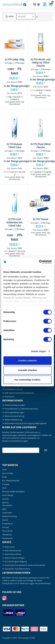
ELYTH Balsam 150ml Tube (15, 146)
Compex (6, 484)
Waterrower (7, 538)
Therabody (7, 535)
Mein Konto (10, 547)
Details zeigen (38, 351)
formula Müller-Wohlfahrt (13, 492)
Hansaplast (7, 505)
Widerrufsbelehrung (13, 420)
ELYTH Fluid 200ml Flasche (41, 146)
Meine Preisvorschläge (14, 558)
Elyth (4, 488)
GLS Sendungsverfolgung (16, 562)
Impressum (10, 397)
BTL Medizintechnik (11, 481)
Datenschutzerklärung (14, 416)
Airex (4, 470)
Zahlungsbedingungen (14, 412)
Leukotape (7, 513)
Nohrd (5, 520)
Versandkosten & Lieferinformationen (21, 409)
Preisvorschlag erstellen (15, 405)
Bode (4, 477)
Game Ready (8, 495)
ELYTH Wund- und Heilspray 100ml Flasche (41, 63)
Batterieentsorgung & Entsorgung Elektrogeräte (26, 423)
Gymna (5, 503)
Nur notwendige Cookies (28, 380)
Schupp (5, 527)
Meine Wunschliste (13, 554)
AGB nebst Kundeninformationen (19, 393)
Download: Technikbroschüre (17, 569)
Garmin (5, 499)
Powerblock (7, 524)
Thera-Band (7, 531)
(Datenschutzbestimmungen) (15, 441)
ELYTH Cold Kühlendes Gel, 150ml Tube (15, 222)
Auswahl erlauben (27, 370)
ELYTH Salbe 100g (15, 59)
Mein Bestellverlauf (13, 551)
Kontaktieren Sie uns (14, 389)
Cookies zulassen (28, 360)
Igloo (4, 509)
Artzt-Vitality (8, 473)
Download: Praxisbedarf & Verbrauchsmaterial (25, 565)
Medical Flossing (9, 516)
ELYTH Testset (41, 219)
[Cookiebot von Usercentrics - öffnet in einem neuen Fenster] (39, 262)
